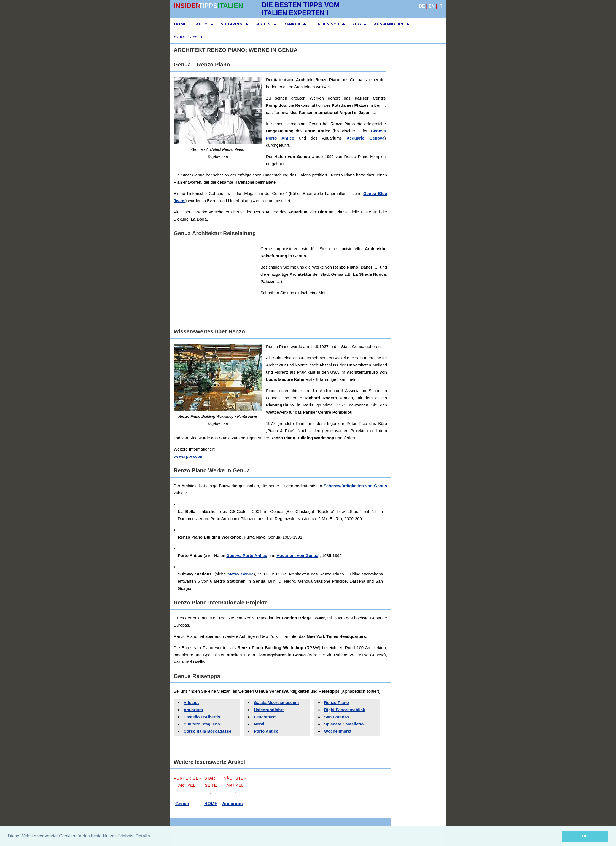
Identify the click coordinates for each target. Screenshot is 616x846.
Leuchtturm (265, 717)
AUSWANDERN (389, 24)
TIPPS (208, 6)
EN (432, 6)
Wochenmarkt (338, 731)
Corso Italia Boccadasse (207, 731)
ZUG (357, 24)
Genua (182, 804)
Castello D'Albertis (202, 717)
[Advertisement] (339, 284)
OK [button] (585, 836)
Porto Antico (266, 731)
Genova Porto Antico (247, 555)
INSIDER (187, 6)
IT (440, 6)
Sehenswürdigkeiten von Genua (355, 486)
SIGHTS (263, 24)
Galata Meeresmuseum (276, 702)
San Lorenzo (337, 717)
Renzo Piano (337, 702)
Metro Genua (241, 574)
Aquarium (193, 710)
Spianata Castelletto (344, 724)
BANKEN (292, 24)
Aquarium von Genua (297, 555)
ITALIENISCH (326, 24)
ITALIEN (230, 6)
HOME (180, 24)
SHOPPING (232, 24)
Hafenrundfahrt (269, 710)
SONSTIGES (186, 37)
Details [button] (142, 836)
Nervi (259, 724)
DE (422, 6)
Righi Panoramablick (345, 710)
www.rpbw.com (189, 456)
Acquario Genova (366, 138)
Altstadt (191, 702)
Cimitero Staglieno (202, 724)
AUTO (202, 24)
